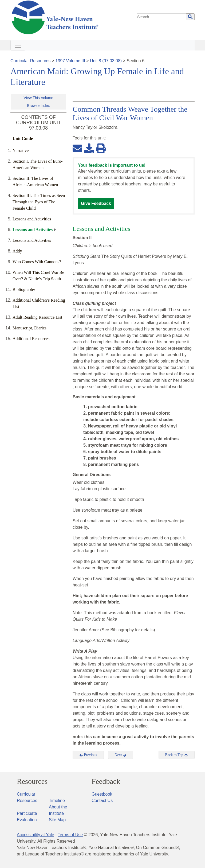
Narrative (21, 151)
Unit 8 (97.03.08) (106, 61)
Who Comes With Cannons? (37, 262)
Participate (27, 813)
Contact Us (102, 801)
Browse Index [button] (39, 106)
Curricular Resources (30, 61)
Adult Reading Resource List (37, 317)
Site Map (57, 820)
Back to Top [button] (177, 755)
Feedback (106, 781)
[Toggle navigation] (18, 45)
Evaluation (27, 820)
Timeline (57, 801)
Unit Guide (23, 139)
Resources (32, 781)
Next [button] (121, 755)
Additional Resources (31, 339)
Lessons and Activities (32, 219)
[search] (162, 17)
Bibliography (24, 289)
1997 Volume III (70, 61)
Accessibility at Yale (36, 835)
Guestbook (102, 794)
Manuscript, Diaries (29, 328)
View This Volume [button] (39, 98)
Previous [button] (88, 755)
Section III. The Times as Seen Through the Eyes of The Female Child (39, 202)
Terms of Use (70, 835)
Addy (17, 251)
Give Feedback (96, 203)
